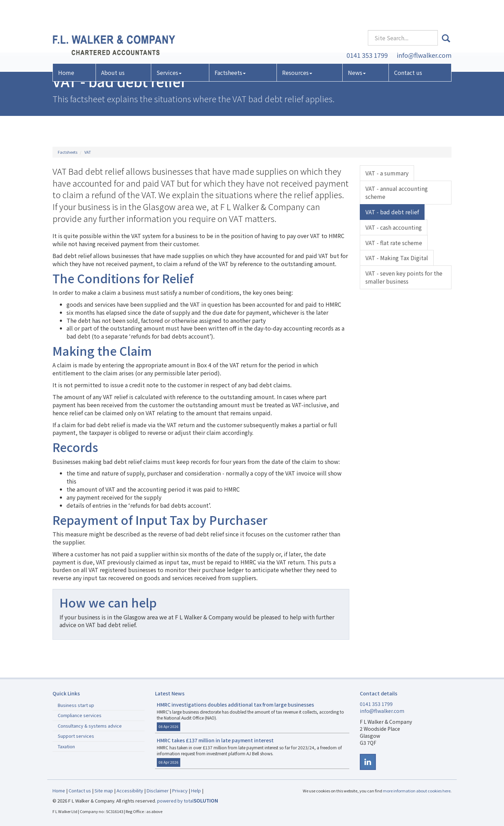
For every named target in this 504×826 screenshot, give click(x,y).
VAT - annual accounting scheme (397, 192)
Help (196, 790)
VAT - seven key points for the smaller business (404, 277)
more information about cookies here (417, 791)
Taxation (66, 746)
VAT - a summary (387, 173)
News (357, 50)
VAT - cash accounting (394, 227)
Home (66, 50)
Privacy (180, 790)
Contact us (408, 50)
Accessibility (130, 790)
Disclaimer (158, 790)
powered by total (188, 801)
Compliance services (80, 715)
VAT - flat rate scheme (394, 243)
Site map (104, 790)
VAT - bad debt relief (392, 212)
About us (113, 50)
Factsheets (230, 50)
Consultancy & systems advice (90, 726)
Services (169, 50)
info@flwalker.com (424, 33)
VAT (88, 152)
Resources (297, 50)
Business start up (76, 705)
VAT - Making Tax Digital (397, 258)
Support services (76, 736)
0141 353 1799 (367, 33)
